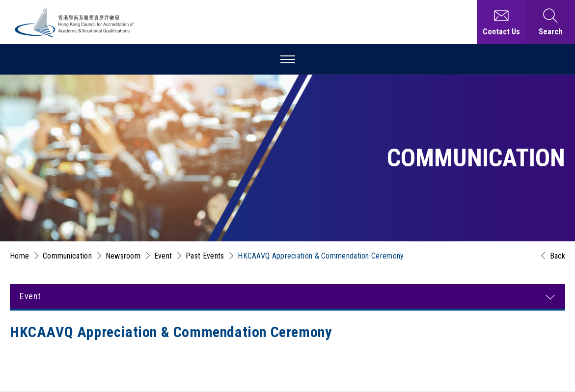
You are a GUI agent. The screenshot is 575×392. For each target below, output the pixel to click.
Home (19, 256)
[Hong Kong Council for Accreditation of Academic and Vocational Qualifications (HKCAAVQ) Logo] (75, 22)
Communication (67, 256)
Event (163, 256)
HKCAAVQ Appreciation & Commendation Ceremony (321, 256)
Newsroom (123, 256)
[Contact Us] (501, 22)
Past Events (205, 256)
